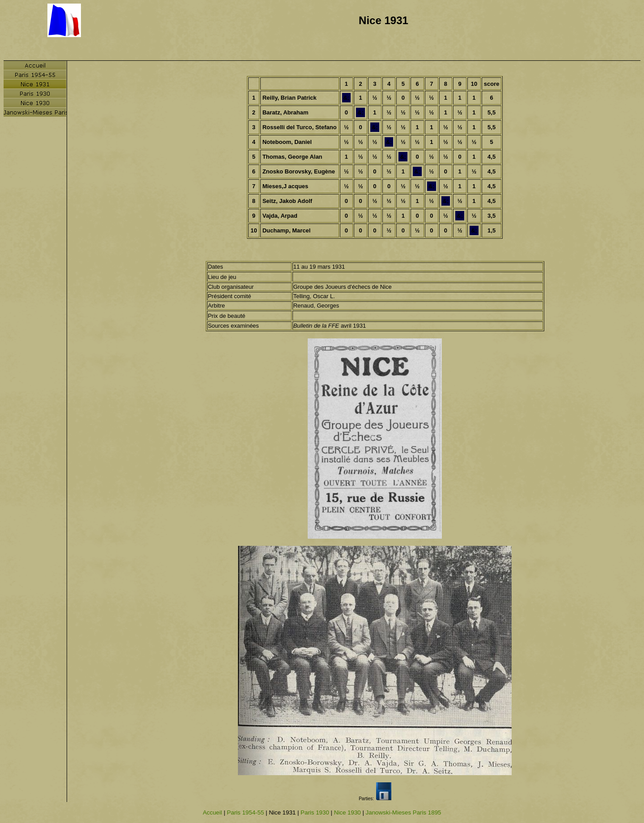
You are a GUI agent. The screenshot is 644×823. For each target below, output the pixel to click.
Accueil (212, 812)
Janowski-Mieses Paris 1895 (404, 812)
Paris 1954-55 (245, 812)
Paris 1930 (315, 812)
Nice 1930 (347, 812)
